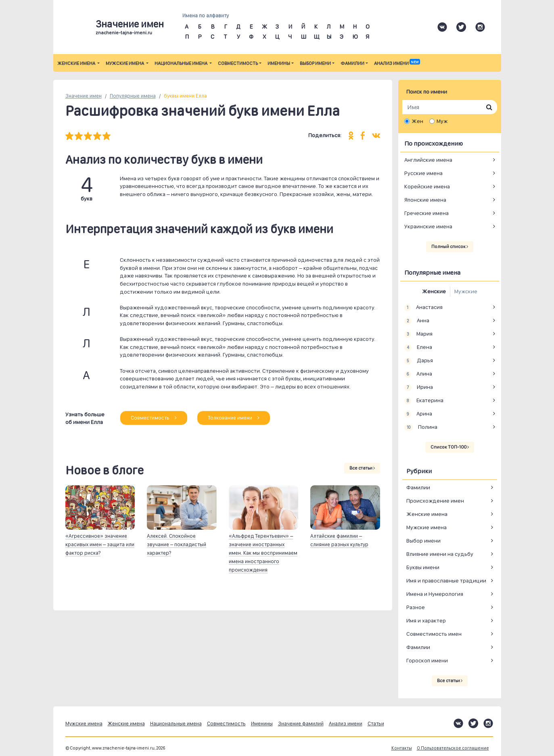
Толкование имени (234, 418)
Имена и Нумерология (435, 594)
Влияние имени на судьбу (440, 554)
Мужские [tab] (466, 291)
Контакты (402, 748)
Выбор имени (315, 63)
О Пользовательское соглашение (453, 748)
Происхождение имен (435, 501)
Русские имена (423, 173)
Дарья (419, 361)
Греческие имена (426, 213)
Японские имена (425, 200)
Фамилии (352, 63)
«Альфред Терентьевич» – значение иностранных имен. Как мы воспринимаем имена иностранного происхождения (263, 553)
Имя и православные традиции (446, 581)
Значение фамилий (301, 724)
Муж (442, 121)
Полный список (450, 246)
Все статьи (362, 468)
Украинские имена (428, 226)
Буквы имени (423, 567)
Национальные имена (181, 63)
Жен (417, 121)
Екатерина (424, 401)
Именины (279, 63)
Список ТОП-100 (450, 447)
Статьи (376, 724)
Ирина (419, 387)
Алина (418, 374)
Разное (416, 607)
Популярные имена (133, 96)
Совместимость (238, 63)
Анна (417, 321)
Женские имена (77, 63)
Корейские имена (427, 186)
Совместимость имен (434, 634)
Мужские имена (125, 63)
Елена (418, 347)
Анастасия (424, 307)
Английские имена (428, 160)
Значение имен (84, 96)
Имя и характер (426, 620)
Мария (419, 334)
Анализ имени (397, 63)
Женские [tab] (434, 291)
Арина (418, 414)
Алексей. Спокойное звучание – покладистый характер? (177, 544)
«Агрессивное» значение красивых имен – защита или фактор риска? (100, 544)
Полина (421, 427)
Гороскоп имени (427, 660)
